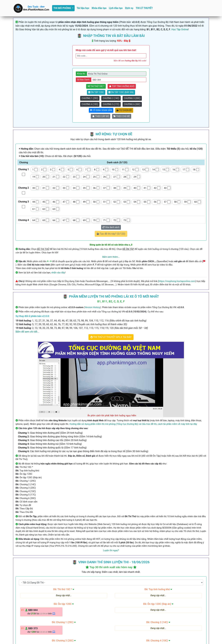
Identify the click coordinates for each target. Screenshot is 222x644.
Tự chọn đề (124, 110)
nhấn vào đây (58, 273)
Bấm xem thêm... (111, 257)
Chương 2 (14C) (111, 98)
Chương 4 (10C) (90, 104)
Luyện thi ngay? (111, 550)
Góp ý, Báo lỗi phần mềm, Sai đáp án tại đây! (111, 605)
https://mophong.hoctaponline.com (177, 281)
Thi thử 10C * (96, 86)
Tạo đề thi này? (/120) (111, 234)
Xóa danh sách (111, 227)
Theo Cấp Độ (101, 116)
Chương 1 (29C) (90, 98)
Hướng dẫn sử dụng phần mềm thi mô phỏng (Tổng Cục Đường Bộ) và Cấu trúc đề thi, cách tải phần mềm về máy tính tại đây (133, 424)
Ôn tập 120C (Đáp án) (121, 92)
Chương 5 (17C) (111, 104)
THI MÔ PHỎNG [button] (62, 8)
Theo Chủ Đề (122, 116)
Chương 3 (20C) (132, 98)
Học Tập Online (180, 29)
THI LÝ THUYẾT (144, 8)
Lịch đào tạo (116, 8)
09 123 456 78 (103, 626)
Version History (92, 307)
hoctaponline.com (93, 633)
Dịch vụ (129, 8)
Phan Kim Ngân (126, 638)
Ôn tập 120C (96, 92)
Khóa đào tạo (99, 8)
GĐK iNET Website (151, 633)
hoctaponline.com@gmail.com (135, 626)
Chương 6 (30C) (132, 104)
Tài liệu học (83, 8)
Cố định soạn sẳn (101, 110)
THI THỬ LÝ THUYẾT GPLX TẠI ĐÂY (111, 337)
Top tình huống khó (122, 86)
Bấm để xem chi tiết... (27, 332)
